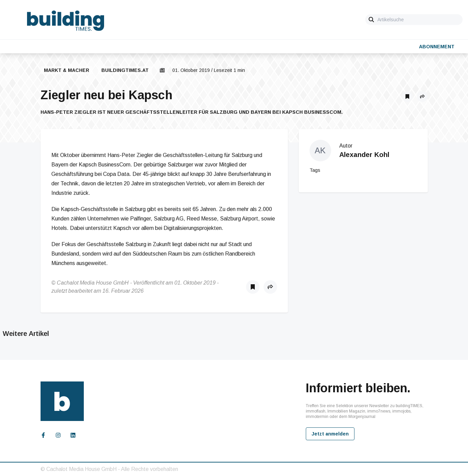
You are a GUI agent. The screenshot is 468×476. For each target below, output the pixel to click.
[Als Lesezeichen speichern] (408, 97)
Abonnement (437, 47)
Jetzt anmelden (330, 434)
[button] (422, 97)
